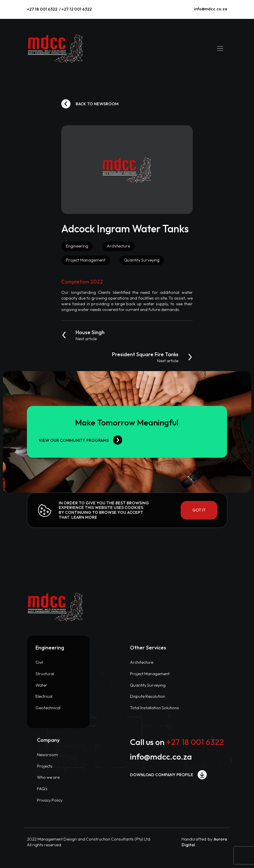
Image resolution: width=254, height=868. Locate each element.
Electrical (44, 696)
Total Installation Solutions (154, 708)
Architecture (142, 662)
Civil (39, 662)
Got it (199, 510)
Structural (45, 674)
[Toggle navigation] (220, 48)
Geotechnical (48, 708)
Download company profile (168, 775)
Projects (45, 766)
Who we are (48, 777)
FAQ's (42, 789)
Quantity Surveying (148, 685)
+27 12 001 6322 (77, 9)
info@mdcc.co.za (210, 9)
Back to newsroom (90, 104)
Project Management (150, 674)
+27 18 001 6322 (42, 9)
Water (41, 685)
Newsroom (47, 755)
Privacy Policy (50, 800)
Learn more (84, 517)
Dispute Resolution (148, 696)
